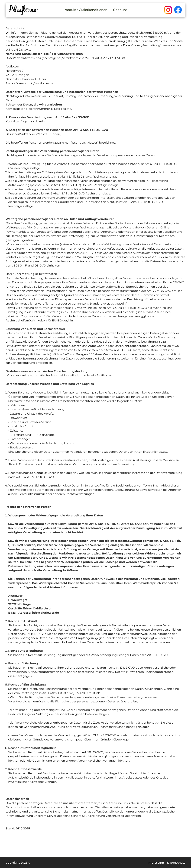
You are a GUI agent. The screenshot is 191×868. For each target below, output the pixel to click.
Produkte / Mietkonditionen (85, 10)
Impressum (156, 863)
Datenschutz (176, 863)
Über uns (120, 10)
